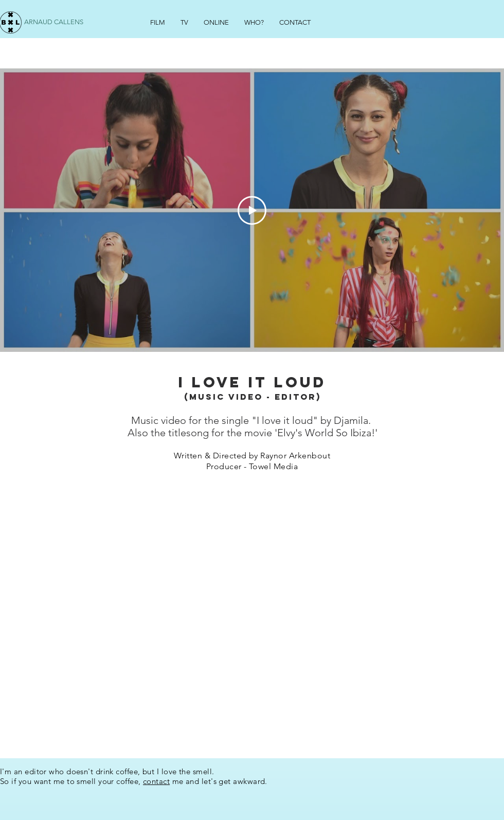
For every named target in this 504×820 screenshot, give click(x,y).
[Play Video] (252, 210)
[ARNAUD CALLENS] (55, 22)
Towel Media (273, 466)
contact (156, 781)
